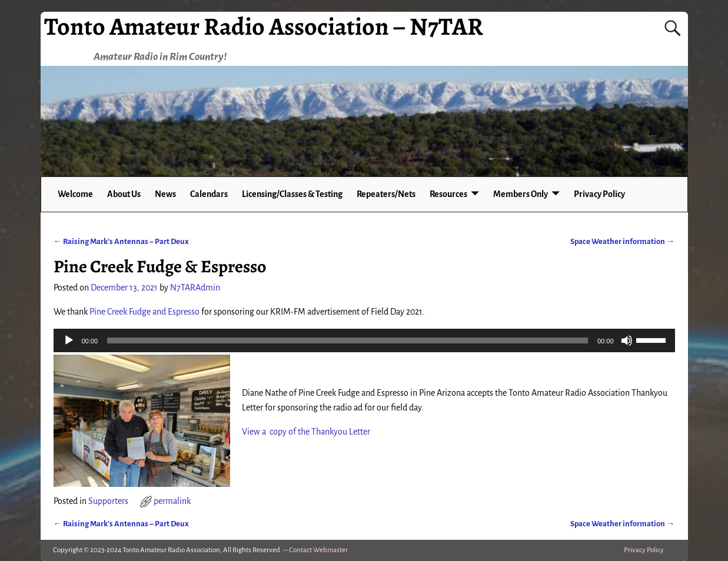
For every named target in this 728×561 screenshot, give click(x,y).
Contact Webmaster (318, 550)
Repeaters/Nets (386, 194)
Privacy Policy (599, 194)
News (165, 194)
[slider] (348, 340)
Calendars (209, 194)
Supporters (108, 501)
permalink (172, 501)
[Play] (69, 340)
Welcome (75, 194)
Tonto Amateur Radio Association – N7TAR (264, 26)
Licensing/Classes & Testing (292, 194)
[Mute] (627, 340)
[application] (364, 340)
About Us (124, 194)
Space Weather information (622, 241)
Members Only (521, 194)
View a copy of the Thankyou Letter (306, 432)
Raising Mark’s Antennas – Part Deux (121, 241)
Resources (448, 194)
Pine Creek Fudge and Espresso (144, 312)
